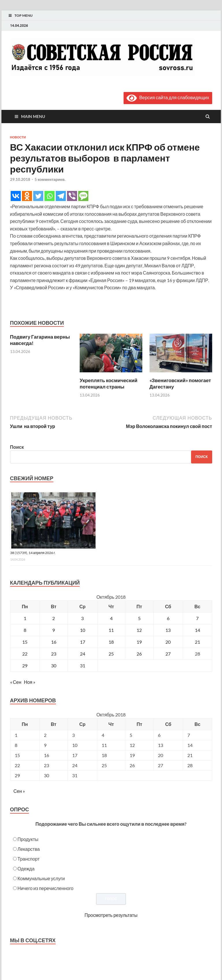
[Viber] (72, 196)
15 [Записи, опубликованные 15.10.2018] (25, 642)
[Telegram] (61, 196)
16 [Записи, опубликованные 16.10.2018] (54, 642)
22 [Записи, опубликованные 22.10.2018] (25, 654)
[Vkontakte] (16, 196)
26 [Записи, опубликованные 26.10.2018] (139, 654)
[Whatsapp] (50, 196)
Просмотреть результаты (111, 915)
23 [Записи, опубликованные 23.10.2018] (54, 654)
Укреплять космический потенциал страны (109, 383)
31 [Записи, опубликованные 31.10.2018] (83, 665)
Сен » (19, 791)
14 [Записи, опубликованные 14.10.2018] (197, 630)
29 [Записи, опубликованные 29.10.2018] (25, 665)
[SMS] (83, 196)
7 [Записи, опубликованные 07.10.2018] (197, 618)
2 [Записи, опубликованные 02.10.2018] (54, 618)
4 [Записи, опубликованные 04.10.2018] (111, 618)
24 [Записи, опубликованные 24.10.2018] (83, 654)
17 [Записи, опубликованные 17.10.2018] (83, 642)
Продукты (28, 839)
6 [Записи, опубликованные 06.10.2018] (168, 618)
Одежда (26, 869)
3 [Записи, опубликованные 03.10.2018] (82, 618)
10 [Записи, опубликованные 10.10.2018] (83, 630)
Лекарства (29, 849)
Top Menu (24, 15)
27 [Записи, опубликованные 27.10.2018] (168, 654)
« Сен (16, 682)
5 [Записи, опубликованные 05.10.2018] (139, 618)
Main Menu (33, 116)
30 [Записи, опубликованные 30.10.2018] (54, 665)
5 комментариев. (50, 179)
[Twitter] (38, 196)
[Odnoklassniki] (27, 196)
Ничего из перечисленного (46, 888)
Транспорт (29, 859)
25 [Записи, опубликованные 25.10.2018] (111, 654)
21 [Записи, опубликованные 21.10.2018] (197, 642)
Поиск (17, 447)
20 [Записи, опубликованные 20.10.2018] (168, 642)
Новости (18, 137)
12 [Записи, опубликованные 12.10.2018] (139, 630)
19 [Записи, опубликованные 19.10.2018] (139, 642)
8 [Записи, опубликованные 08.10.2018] (25, 630)
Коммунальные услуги (41, 878)
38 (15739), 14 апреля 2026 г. (33, 553)
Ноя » (30, 682)
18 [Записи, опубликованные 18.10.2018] (111, 642)
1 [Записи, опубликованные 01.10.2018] (25, 618)
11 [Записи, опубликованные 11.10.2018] (111, 630)
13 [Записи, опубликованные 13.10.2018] (168, 630)
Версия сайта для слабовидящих (168, 97)
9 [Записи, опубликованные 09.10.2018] (54, 630)
